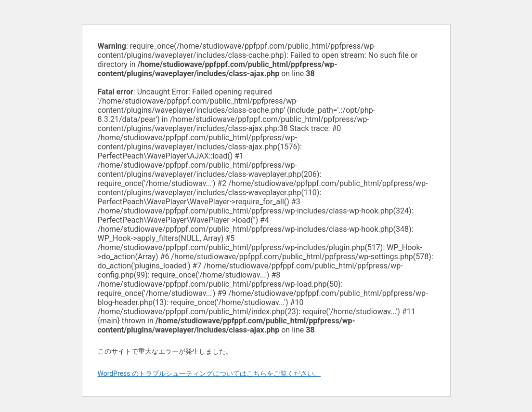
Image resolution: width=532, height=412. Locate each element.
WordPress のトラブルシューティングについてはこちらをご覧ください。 (209, 373)
